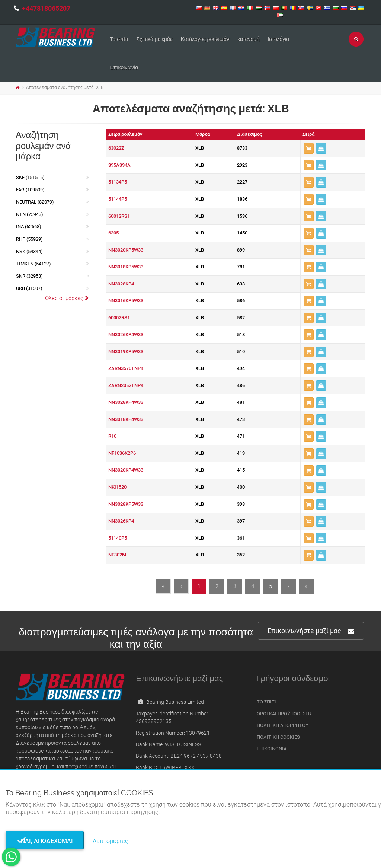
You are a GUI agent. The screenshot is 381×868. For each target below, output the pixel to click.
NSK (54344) (29, 251)
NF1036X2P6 (122, 453)
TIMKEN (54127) (33, 264)
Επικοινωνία (124, 67)
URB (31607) (29, 288)
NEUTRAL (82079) (35, 202)
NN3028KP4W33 (126, 402)
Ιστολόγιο (278, 39)
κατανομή (248, 39)
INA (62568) (29, 226)
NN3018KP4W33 (126, 419)
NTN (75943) (30, 214)
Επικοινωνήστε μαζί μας (311, 631)
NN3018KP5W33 (126, 267)
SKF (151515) (30, 177)
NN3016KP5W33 (126, 301)
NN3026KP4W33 (126, 334)
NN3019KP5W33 (126, 352)
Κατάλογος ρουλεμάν (205, 39)
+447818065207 (46, 8)
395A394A (119, 165)
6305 (113, 233)
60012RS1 (119, 216)
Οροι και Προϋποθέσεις (284, 714)
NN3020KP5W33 (126, 250)
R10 (112, 436)
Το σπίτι (119, 39)
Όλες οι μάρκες (67, 298)
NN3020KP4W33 (126, 470)
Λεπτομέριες (111, 841)
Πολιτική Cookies (278, 737)
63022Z (116, 148)
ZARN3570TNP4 (126, 368)
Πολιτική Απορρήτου (283, 725)
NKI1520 (117, 487)
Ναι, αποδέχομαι (45, 841)
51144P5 (118, 199)
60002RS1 (119, 318)
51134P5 (118, 182)
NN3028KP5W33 (126, 504)
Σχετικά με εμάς (154, 39)
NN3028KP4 (121, 284)
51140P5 (118, 538)
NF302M (117, 555)
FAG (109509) (30, 190)
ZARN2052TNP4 (126, 385)
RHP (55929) (29, 239)
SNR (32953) (29, 276)
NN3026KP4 (121, 521)
